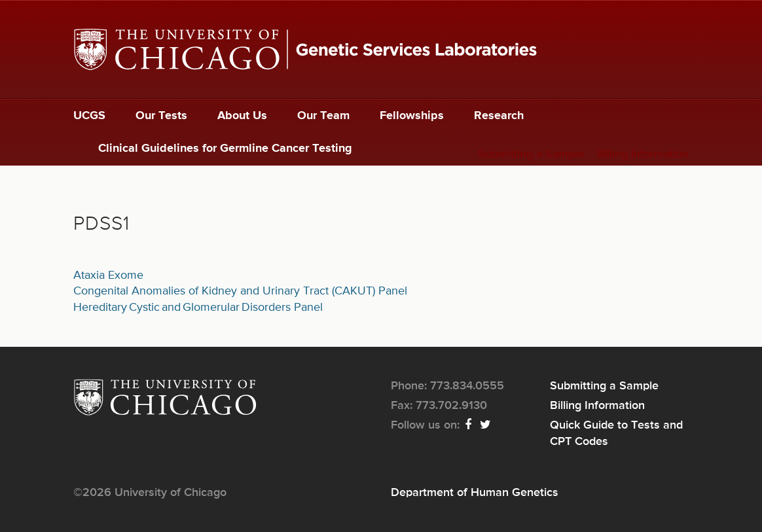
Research (499, 116)
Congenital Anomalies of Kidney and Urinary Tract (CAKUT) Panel (240, 291)
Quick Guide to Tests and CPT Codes (616, 433)
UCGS (89, 116)
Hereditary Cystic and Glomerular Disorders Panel (198, 308)
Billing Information (643, 154)
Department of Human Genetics (475, 493)
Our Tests (161, 116)
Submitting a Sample (531, 154)
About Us (242, 116)
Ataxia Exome (108, 275)
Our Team (323, 116)
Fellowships (412, 116)
